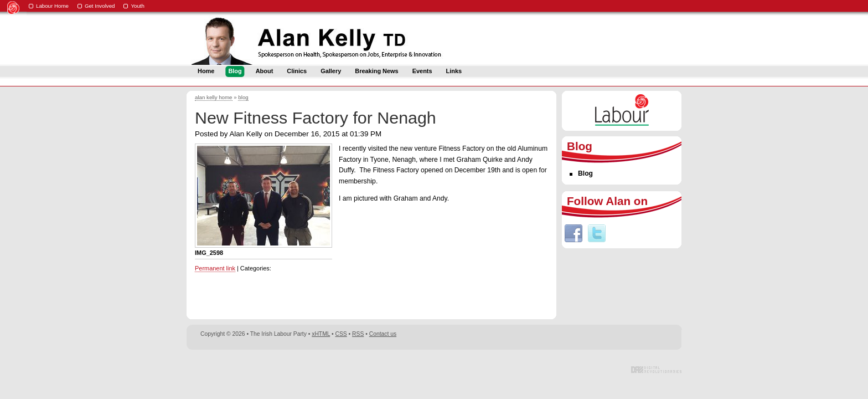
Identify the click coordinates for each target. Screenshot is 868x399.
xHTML (321, 334)
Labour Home (52, 6)
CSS (341, 334)
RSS (358, 334)
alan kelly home (214, 97)
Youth (138, 6)
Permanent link (215, 268)
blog (243, 97)
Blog (585, 173)
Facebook (573, 233)
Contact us (383, 334)
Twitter (597, 233)
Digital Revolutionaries (656, 370)
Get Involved (100, 6)
